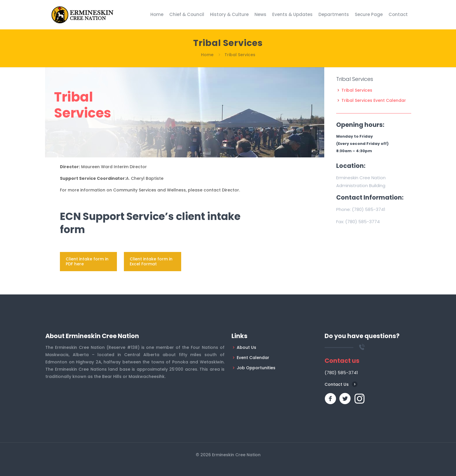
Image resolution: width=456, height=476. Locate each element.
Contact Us (337, 384)
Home (207, 55)
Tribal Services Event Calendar (374, 100)
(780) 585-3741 (369, 209)
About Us (246, 347)
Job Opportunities (256, 368)
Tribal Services (357, 90)
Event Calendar (253, 358)
